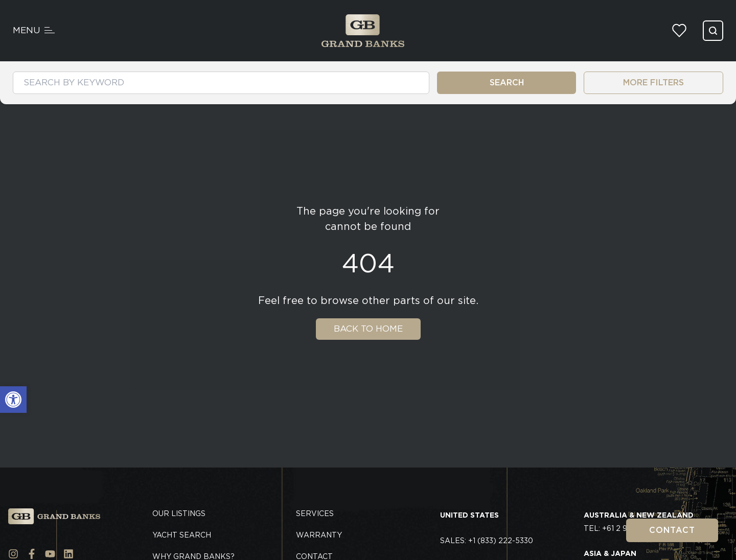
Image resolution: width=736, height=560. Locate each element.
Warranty (319, 535)
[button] (13, 400)
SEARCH (507, 83)
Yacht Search (182, 535)
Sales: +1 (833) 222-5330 (487, 541)
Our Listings (179, 514)
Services (315, 514)
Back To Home (368, 329)
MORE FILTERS (653, 83)
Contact (672, 530)
